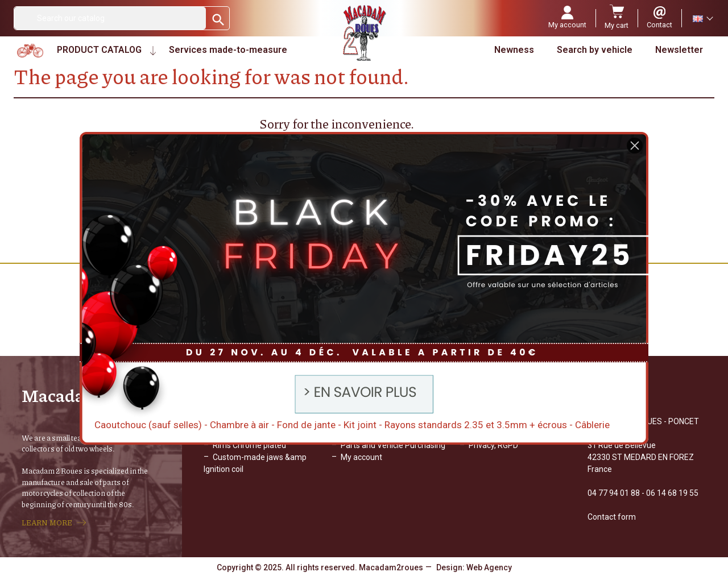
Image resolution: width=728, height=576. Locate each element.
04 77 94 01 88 (614, 493)
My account (361, 457)
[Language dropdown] (702, 18)
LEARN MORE (47, 523)
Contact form (612, 517)
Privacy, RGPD (493, 445)
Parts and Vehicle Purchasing (393, 445)
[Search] (110, 18)
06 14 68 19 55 (672, 493)
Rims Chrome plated (249, 445)
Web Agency (489, 567)
